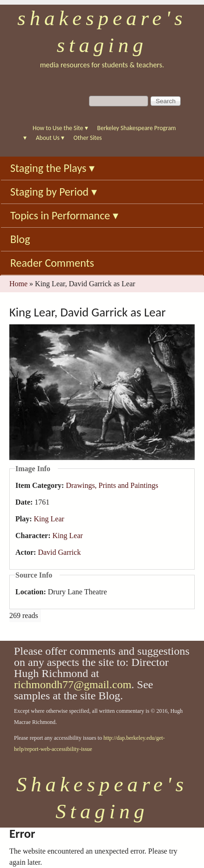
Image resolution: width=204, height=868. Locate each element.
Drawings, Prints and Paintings (112, 485)
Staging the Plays (52, 168)
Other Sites (88, 138)
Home (18, 284)
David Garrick (59, 552)
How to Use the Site (60, 128)
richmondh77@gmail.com (73, 684)
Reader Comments (52, 263)
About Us (50, 138)
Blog (20, 239)
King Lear (49, 519)
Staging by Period (54, 192)
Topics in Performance (64, 215)
